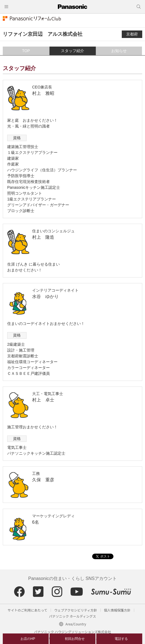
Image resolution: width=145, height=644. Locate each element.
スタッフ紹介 (72, 51)
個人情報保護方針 (117, 610)
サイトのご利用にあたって (27, 610)
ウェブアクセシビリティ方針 (76, 610)
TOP (26, 51)
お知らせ (119, 51)
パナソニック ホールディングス (72, 616)
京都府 (132, 34)
